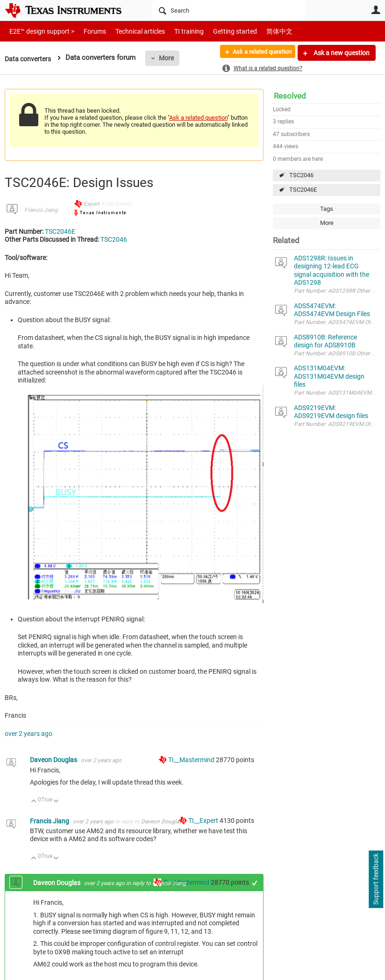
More (170, 58)
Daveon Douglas (54, 760)
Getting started (219, 31)
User (376, 10)
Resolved (290, 96)
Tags (327, 209)
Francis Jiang (41, 210)
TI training (176, 31)
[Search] (228, 10)
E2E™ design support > (39, 31)
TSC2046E (303, 190)
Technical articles (130, 31)
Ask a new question (341, 53)
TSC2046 (301, 175)
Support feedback (376, 879)
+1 (255, 883)
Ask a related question (257, 53)
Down (56, 802)
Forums (88, 31)
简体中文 (260, 31)
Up (34, 802)
